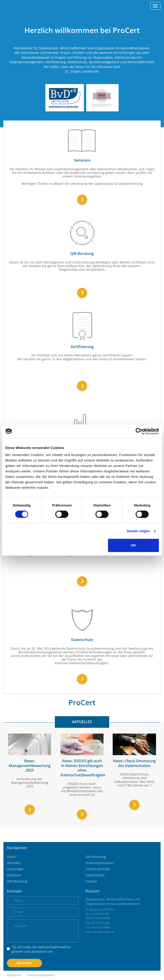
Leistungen (15, 869)
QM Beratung (17, 881)
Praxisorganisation (100, 863)
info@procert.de (104, 932)
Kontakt (91, 881)
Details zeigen (138, 531)
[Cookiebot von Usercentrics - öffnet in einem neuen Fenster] (139, 431)
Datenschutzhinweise (54, 947)
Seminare (14, 875)
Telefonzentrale (98, 869)
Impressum (14, 975)
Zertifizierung (96, 857)
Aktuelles (14, 863)
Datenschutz (95, 875)
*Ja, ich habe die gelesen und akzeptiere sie (39, 949)
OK (134, 545)
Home (11, 857)
